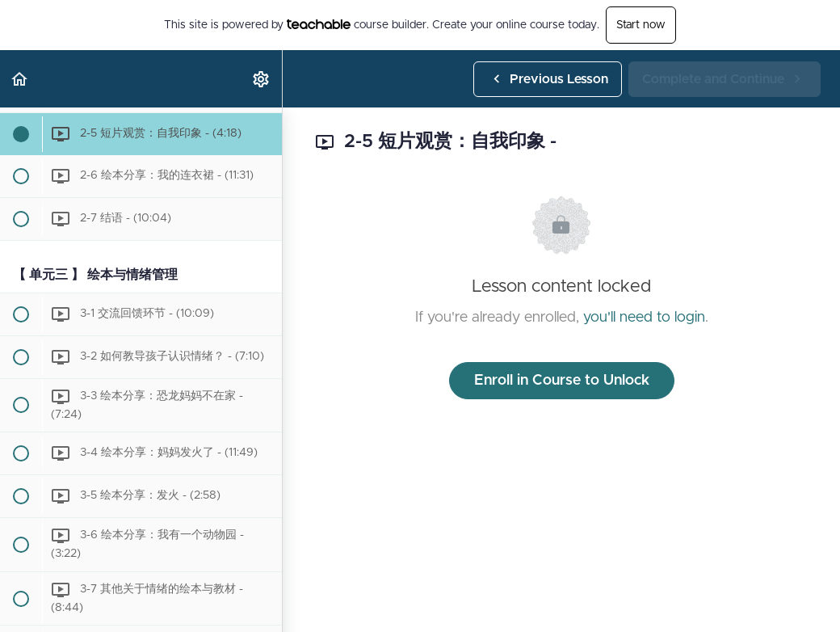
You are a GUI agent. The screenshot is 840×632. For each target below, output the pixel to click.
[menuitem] (262, 79)
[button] (20, 79)
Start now (641, 25)
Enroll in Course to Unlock (562, 381)
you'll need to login (644, 318)
